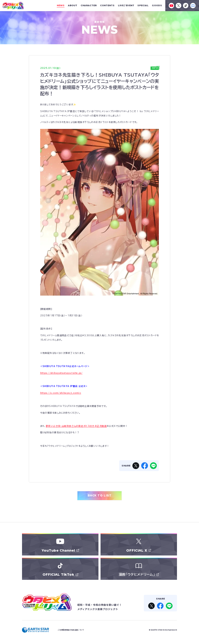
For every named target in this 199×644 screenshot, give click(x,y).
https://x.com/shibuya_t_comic (61, 393)
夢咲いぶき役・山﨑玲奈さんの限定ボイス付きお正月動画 (76, 426)
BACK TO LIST (99, 496)
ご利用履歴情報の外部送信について (71, 630)
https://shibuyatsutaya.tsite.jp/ (61, 373)
